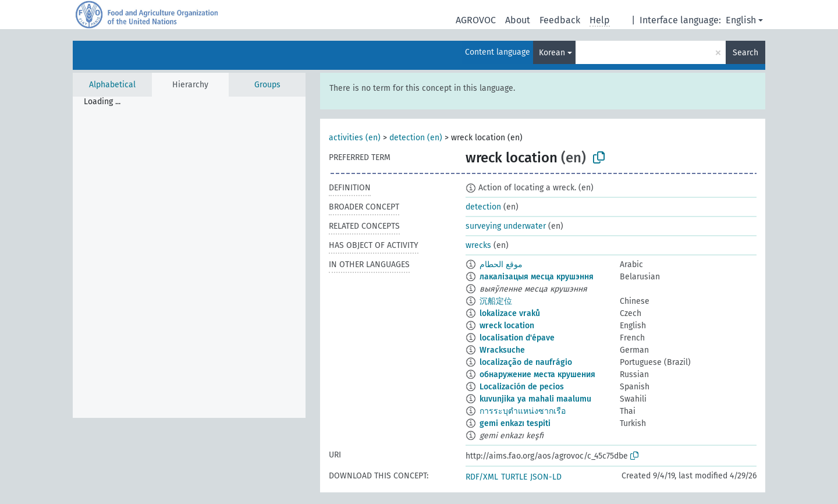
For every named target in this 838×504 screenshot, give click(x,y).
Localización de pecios (522, 387)
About (518, 20)
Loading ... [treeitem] (102, 102)
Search (745, 53)
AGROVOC (476, 20)
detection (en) (416, 138)
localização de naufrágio (526, 362)
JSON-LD (546, 477)
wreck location (507, 326)
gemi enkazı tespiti (515, 423)
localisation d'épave (517, 338)
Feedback (560, 20)
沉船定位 (496, 301)
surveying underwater (506, 226)
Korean (552, 53)
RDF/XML (482, 477)
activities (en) (355, 138)
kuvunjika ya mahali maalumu (535, 399)
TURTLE (514, 477)
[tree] (189, 257)
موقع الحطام (501, 265)
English (741, 20)
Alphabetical (112, 85)
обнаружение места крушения (537, 375)
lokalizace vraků (510, 313)
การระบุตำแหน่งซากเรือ (523, 411)
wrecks (478, 245)
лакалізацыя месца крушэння (537, 277)
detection (483, 207)
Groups (267, 85)
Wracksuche (502, 350)
